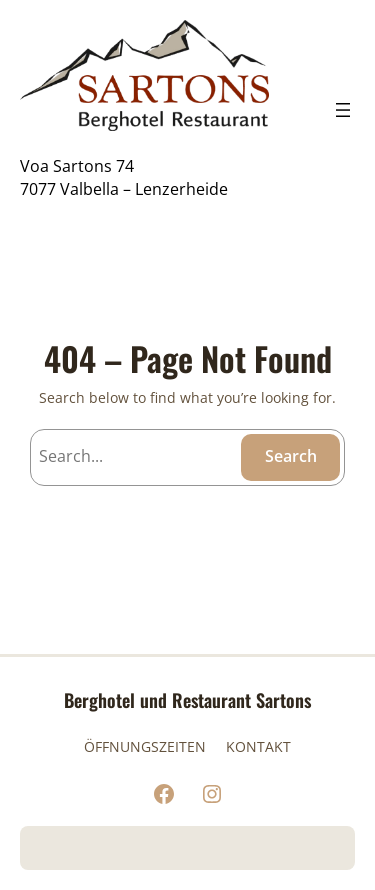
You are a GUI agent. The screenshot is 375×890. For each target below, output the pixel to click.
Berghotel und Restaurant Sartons (187, 699)
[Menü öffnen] (343, 110)
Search (291, 456)
